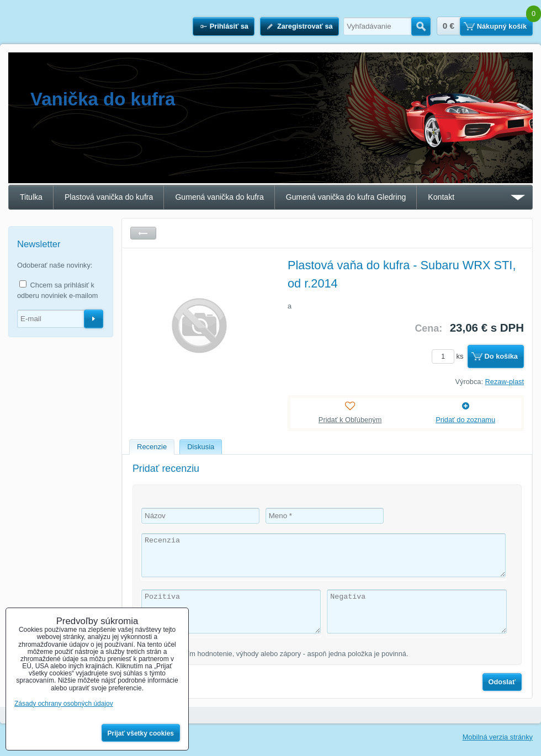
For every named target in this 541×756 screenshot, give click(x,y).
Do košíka (501, 356)
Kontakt (441, 197)
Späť (143, 233)
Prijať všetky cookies (141, 733)
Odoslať (502, 682)
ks (449, 356)
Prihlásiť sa (229, 26)
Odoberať (94, 319)
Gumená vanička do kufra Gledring (346, 197)
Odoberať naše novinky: (55, 265)
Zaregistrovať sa (305, 26)
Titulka (31, 197)
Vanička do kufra (103, 99)
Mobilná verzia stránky (498, 737)
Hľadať (421, 26)
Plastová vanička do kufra (109, 197)
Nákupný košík (502, 26)
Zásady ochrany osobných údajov (64, 704)
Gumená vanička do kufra (219, 197)
